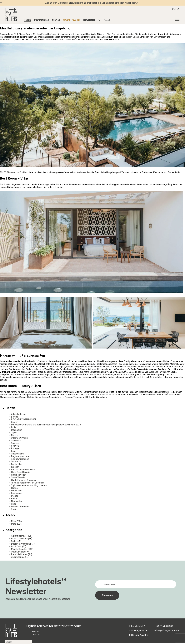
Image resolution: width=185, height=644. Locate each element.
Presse (15, 496)
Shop (14, 504)
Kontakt (15, 499)
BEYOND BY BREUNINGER (24, 419)
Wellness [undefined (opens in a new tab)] (82, 172)
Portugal (15, 448)
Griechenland (17, 454)
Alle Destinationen (20, 459)
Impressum (17, 493)
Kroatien (15, 467)
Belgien (15, 417)
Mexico (15, 435)
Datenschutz (17, 491)
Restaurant (135, 377)
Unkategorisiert (19, 557)
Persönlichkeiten (19, 554)
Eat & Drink (16, 546)
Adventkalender (19, 414)
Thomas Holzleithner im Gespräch (27, 483)
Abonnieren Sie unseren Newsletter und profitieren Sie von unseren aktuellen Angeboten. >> (93, 3)
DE (173, 9)
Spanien (15, 443)
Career (14, 422)
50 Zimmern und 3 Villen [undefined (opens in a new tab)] (15, 172)
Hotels (27, 20)
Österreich (16, 462)
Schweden (16, 441)
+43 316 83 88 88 (164, 626)
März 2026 (16, 521)
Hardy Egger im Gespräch (23, 480)
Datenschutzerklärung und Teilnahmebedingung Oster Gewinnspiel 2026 (46, 425)
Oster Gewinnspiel (20, 438)
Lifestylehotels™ (137, 626)
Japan (14, 433)
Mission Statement (20, 506)
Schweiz (15, 446)
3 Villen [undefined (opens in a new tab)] (7, 184)
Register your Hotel (21, 456)
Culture (15, 541)
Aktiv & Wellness (19, 539)
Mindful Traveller (19, 549)
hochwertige (53, 172)
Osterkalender (18, 552)
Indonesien (17, 430)
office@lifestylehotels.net (167, 631)
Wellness (154, 372)
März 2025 (16, 524)
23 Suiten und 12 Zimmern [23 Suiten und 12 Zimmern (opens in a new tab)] (150, 367)
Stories (56, 20)
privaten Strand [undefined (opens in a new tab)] (132, 37)
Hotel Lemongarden (108, 361)
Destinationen (42, 20)
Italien (14, 451)
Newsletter (89, 20)
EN (178, 9)
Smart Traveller (72, 20)
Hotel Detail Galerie (21, 472)
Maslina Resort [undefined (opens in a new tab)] (40, 34)
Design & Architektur (21, 544)
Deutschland (17, 464)
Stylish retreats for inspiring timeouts (29, 485)
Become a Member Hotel (23, 470)
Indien (14, 427)
